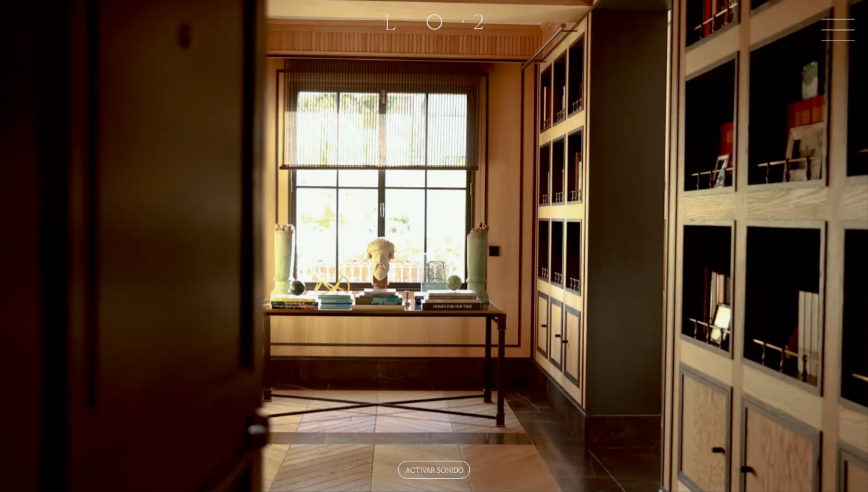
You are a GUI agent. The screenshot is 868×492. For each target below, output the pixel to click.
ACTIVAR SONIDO (434, 470)
